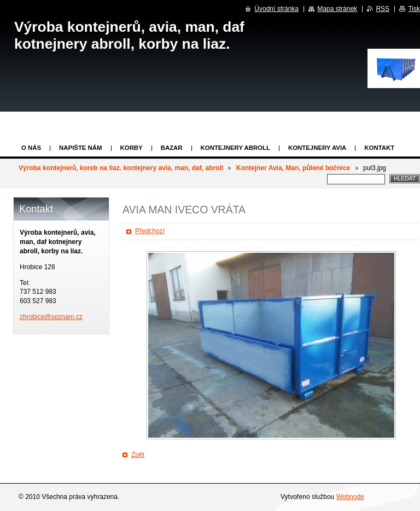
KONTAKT (379, 148)
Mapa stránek (337, 9)
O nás (31, 148)
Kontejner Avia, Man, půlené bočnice (293, 168)
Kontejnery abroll (235, 148)
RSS (383, 9)
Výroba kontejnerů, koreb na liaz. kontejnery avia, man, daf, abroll (121, 168)
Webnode (350, 497)
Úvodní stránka (276, 9)
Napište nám (80, 148)
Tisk (414, 9)
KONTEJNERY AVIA (317, 148)
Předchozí (150, 231)
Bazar (172, 148)
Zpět (138, 455)
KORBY (132, 148)
